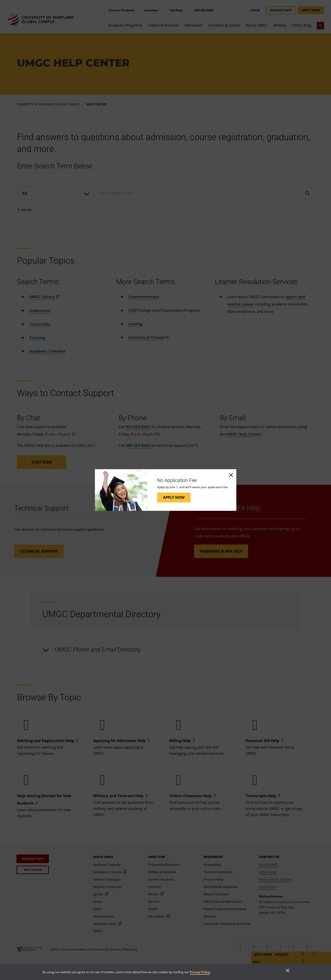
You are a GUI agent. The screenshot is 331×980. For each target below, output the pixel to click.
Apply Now (174, 497)
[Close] (231, 475)
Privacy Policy (200, 972)
